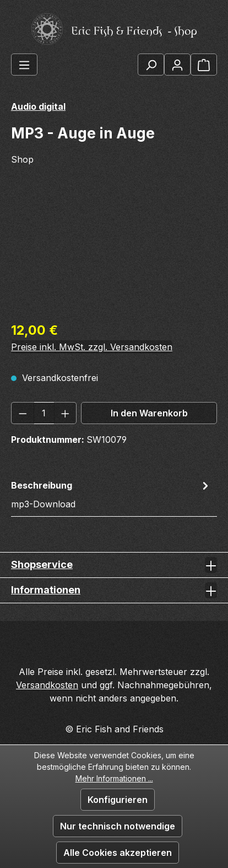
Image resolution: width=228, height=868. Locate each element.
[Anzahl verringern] (23, 413)
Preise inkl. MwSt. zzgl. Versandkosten (92, 347)
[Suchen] (151, 65)
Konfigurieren (118, 800)
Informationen (46, 590)
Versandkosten (47, 685)
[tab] (111, 494)
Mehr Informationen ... (114, 778)
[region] (114, 250)
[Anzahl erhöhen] (66, 413)
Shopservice (42, 564)
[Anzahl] (44, 413)
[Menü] (24, 65)
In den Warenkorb (149, 413)
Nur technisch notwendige (118, 826)
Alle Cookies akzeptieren (118, 853)
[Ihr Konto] (177, 65)
